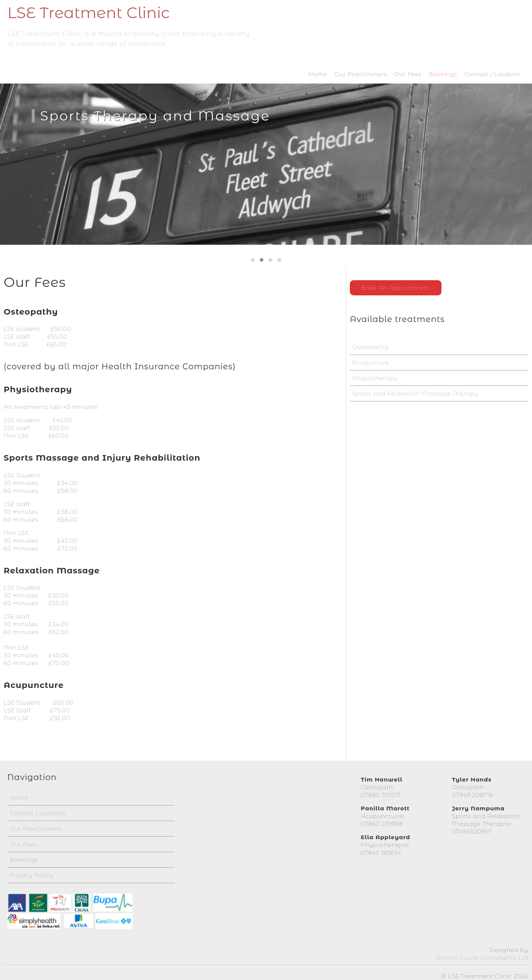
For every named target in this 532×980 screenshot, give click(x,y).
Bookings (443, 74)
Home (318, 74)
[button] (253, 260)
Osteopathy (370, 347)
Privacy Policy (32, 872)
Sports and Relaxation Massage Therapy (415, 394)
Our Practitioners (361, 74)
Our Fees (408, 74)
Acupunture (371, 362)
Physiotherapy (375, 378)
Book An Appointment (396, 288)
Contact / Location (493, 74)
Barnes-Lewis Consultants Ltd (482, 954)
